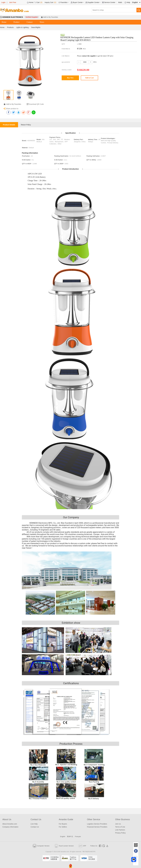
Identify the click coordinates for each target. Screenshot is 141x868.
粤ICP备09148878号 (89, 852)
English (63, 836)
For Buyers (63, 824)
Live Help (34, 824)
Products (11, 27)
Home (4, 22)
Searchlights (36, 27)
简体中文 (70, 836)
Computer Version (41, 846)
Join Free (13, 2)
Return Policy (26, 125)
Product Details (9, 125)
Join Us (118, 824)
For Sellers (63, 827)
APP (82, 846)
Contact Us (35, 827)
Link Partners (120, 830)
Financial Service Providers (97, 827)
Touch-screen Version (64, 846)
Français (78, 836)
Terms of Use (120, 827)
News (42, 22)
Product (16, 22)
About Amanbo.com (10, 824)
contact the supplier (89, 56)
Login (3, 2)
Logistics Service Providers (97, 824)
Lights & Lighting (22, 27)
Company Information (10, 827)
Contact (30, 22)
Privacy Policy (120, 833)
